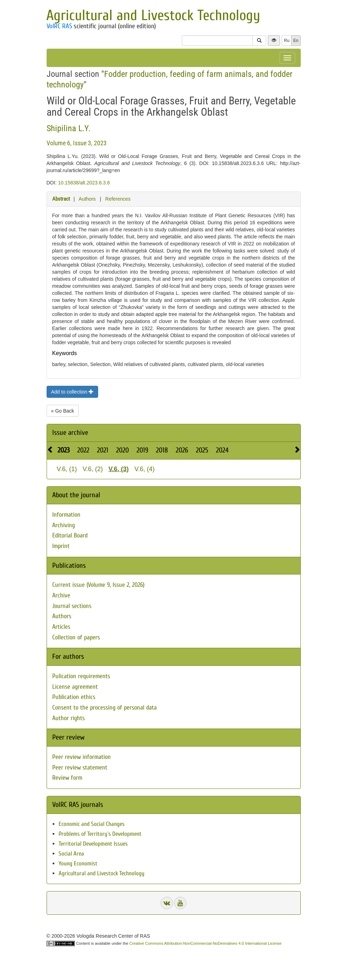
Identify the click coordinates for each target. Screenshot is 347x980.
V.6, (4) (145, 469)
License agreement (75, 687)
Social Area (71, 854)
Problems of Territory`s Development (100, 834)
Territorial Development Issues (93, 844)
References (118, 199)
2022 (83, 450)
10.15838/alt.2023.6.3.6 (84, 183)
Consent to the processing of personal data (104, 708)
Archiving (64, 525)
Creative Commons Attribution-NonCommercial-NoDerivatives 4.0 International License (206, 943)
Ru (286, 41)
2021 (103, 450)
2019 (142, 450)
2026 (182, 450)
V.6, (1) (67, 469)
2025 (202, 450)
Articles (61, 627)
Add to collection (73, 392)
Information (66, 515)
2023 (64, 450)
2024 (222, 450)
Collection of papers (76, 637)
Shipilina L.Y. (68, 128)
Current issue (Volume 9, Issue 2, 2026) (98, 585)
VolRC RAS (59, 26)
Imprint (61, 546)
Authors (87, 199)
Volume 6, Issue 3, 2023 (77, 143)
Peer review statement (80, 768)
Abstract (61, 199)
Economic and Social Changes (92, 824)
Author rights (68, 718)
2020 (122, 450)
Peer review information (82, 757)
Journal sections (72, 606)
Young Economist (78, 863)
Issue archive (70, 433)
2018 (162, 450)
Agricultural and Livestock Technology (153, 15)
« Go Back (63, 411)
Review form (67, 778)
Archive (61, 595)
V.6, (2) (93, 469)
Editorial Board (70, 535)
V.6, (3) (118, 469)
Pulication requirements (81, 676)
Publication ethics (74, 697)
